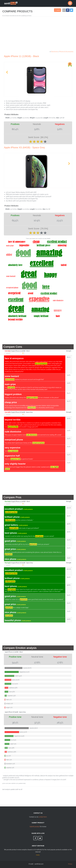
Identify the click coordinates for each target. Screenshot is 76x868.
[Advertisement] (38, 35)
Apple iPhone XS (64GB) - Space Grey (24, 147)
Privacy (70, 864)
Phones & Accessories (66, 52)
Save (58, 10)
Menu (71, 2)
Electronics (55, 52)
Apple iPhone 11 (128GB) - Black (21, 56)
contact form (43, 817)
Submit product (35, 827)
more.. (38, 855)
